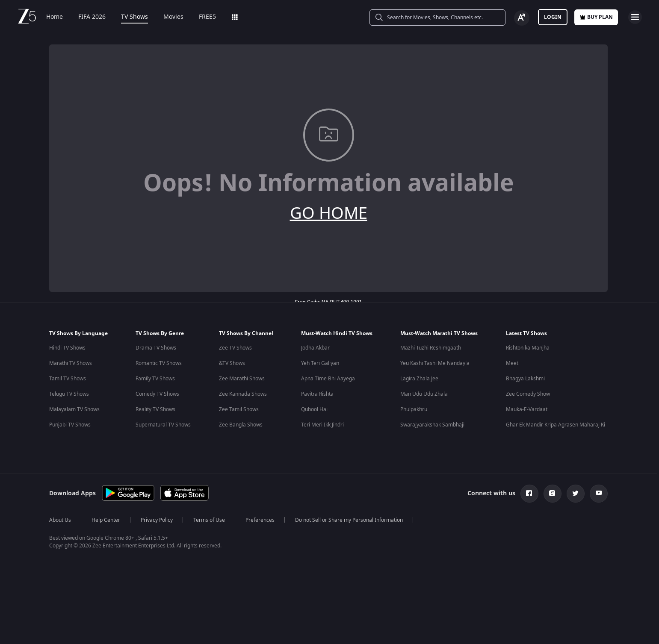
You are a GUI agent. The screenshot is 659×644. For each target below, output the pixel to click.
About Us (60, 520)
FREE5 (207, 17)
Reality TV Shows (155, 409)
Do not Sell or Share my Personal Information (349, 520)
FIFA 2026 (92, 17)
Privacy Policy (157, 520)
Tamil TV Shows (68, 379)
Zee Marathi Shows (242, 379)
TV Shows (134, 17)
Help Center (106, 520)
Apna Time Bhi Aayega (328, 379)
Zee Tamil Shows (239, 409)
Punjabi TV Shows (70, 425)
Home (55, 17)
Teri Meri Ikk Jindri (322, 425)
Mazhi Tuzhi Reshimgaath (431, 348)
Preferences (260, 520)
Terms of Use (209, 520)
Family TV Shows (155, 379)
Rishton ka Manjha (528, 348)
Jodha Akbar (315, 348)
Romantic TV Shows (159, 363)
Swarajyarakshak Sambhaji (432, 425)
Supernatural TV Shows (163, 425)
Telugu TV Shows (69, 394)
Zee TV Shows (235, 348)
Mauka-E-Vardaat (527, 409)
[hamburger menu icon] (635, 17)
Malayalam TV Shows (74, 409)
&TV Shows (232, 363)
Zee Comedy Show (528, 394)
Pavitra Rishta (317, 394)
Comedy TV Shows (157, 394)
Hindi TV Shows (67, 348)
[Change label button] (522, 18)
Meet (512, 363)
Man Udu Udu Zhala (424, 394)
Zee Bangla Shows (241, 425)
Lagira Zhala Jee (419, 379)
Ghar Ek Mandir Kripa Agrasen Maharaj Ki (556, 425)
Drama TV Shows (156, 348)
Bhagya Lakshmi (525, 379)
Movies (173, 17)
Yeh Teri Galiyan (320, 363)
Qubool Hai (314, 409)
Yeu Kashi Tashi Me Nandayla (435, 363)
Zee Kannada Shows (243, 394)
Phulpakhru (414, 409)
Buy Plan (596, 17)
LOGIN (553, 17)
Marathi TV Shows (71, 363)
